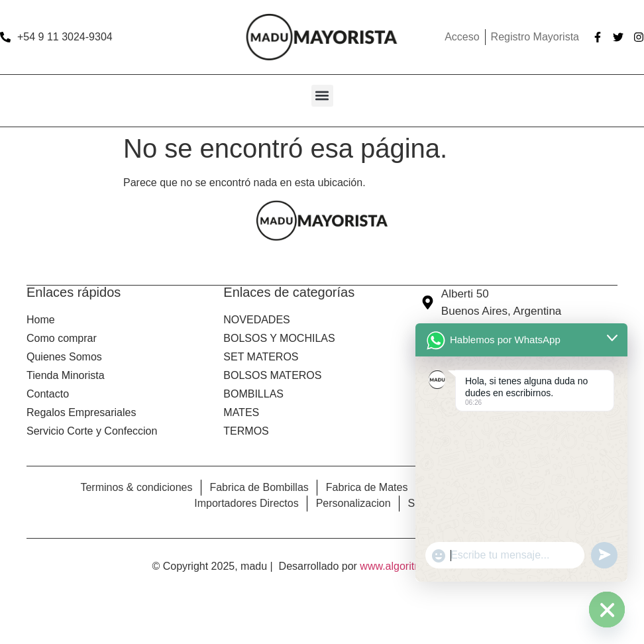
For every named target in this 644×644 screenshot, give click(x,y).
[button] (322, 96)
